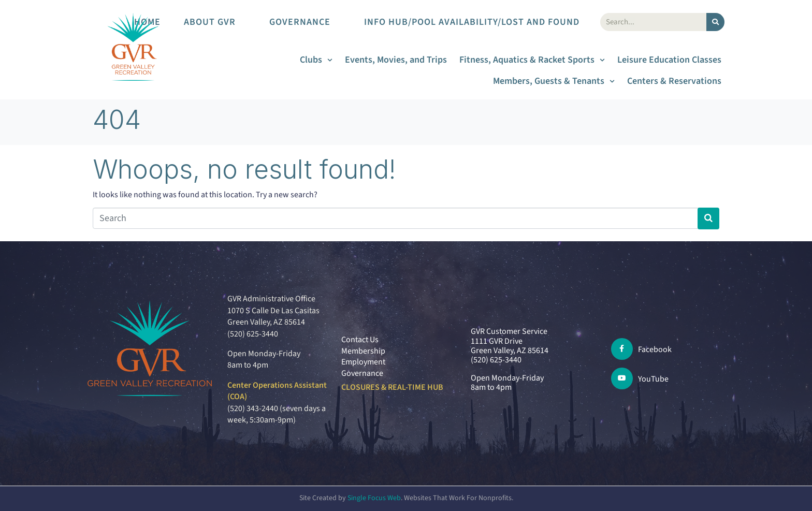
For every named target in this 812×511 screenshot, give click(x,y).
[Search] (715, 22)
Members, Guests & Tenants (554, 81)
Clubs (316, 60)
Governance (305, 22)
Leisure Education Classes (669, 60)
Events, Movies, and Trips (396, 60)
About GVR (215, 22)
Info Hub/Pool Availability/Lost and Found (477, 22)
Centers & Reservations (674, 81)
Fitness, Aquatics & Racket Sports (532, 60)
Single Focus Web (374, 498)
